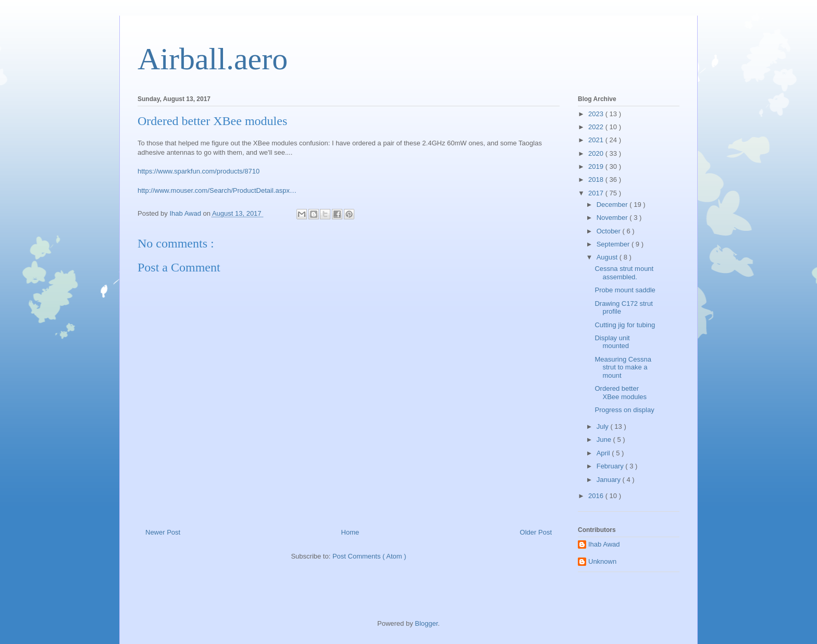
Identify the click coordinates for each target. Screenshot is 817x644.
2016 (597, 496)
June (605, 439)
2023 (597, 114)
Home (350, 532)
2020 (597, 153)
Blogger (426, 623)
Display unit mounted (612, 342)
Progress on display (624, 410)
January (610, 480)
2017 (597, 193)
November (613, 218)
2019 (597, 166)
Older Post (536, 532)
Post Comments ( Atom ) (369, 556)
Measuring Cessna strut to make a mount (623, 367)
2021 (597, 140)
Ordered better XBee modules (621, 393)
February (611, 466)
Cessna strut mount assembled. (624, 273)
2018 (597, 179)
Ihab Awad (604, 544)
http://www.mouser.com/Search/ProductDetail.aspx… (217, 190)
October (610, 231)
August (608, 257)
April (604, 453)
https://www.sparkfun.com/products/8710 (199, 171)
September (614, 244)
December (613, 205)
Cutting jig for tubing (625, 325)
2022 (597, 127)
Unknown (602, 561)
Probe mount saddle (625, 290)
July (604, 426)
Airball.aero (213, 59)
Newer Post (163, 532)
